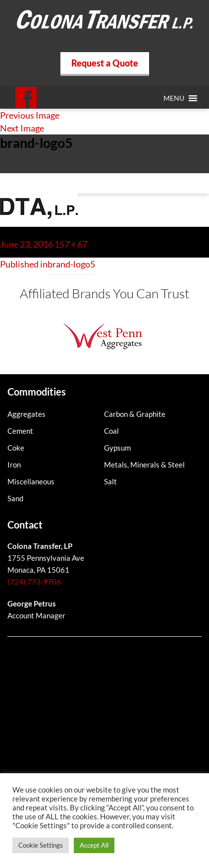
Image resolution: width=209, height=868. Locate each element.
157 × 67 (71, 244)
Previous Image (30, 115)
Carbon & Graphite (135, 414)
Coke (16, 448)
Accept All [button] (94, 845)
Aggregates (26, 414)
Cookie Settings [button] (41, 845)
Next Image (22, 128)
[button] (174, 98)
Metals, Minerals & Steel (144, 465)
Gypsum (117, 448)
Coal (111, 431)
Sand (15, 498)
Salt (110, 481)
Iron (14, 465)
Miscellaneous (31, 481)
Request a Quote (105, 63)
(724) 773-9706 (34, 582)
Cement (20, 431)
